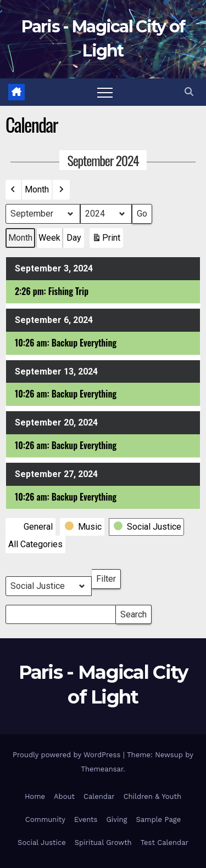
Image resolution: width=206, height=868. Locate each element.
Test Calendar (165, 843)
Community (45, 819)
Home (35, 796)
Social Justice (42, 843)
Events (86, 819)
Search (133, 612)
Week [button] (49, 238)
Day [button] (74, 238)
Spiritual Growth (103, 843)
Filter (108, 577)
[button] (189, 92)
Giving (116, 819)
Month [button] (37, 189)
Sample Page (158, 819)
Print (106, 240)
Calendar (99, 796)
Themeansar (102, 769)
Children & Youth (152, 796)
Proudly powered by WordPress (68, 755)
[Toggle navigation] (105, 92)
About (64, 796)
